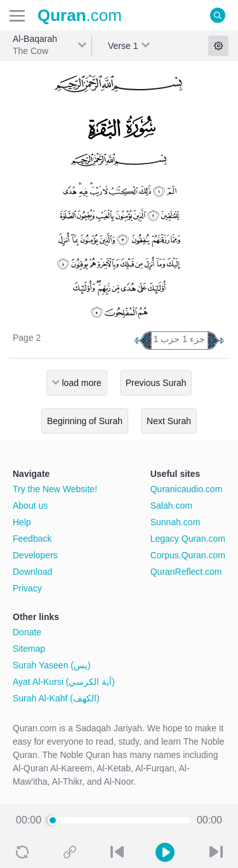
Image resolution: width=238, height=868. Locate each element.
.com (80, 15)
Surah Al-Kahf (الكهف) (56, 698)
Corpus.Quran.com (188, 555)
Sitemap (29, 649)
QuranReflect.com (186, 572)
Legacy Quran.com (188, 539)
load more (82, 383)
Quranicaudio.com (187, 489)
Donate (27, 632)
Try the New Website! (55, 489)
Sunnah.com (175, 522)
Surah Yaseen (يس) (52, 665)
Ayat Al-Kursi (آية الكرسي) (64, 682)
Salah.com (171, 506)
